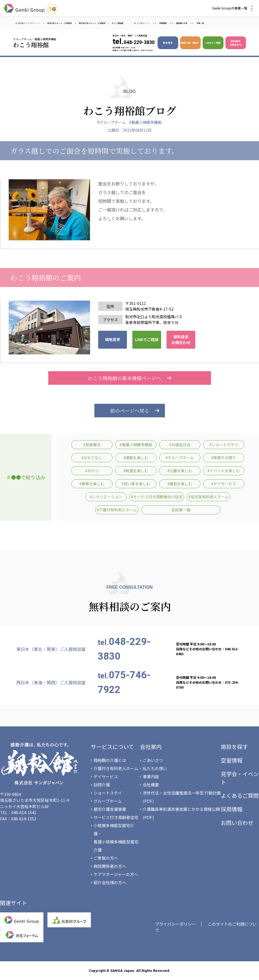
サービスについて (112, 747)
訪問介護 (102, 785)
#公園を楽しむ (180, 471)
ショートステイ (108, 793)
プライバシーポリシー (175, 924)
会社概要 (151, 785)
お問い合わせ (237, 823)
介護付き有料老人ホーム (116, 768)
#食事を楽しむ (92, 484)
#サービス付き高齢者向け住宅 (157, 497)
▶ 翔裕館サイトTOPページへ (28, 23)
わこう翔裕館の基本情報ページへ (130, 378)
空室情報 (232, 760)
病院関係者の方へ (110, 866)
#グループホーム (112, 122)
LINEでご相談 (213, 43)
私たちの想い (155, 768)
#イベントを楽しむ (224, 471)
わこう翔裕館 (118, 23)
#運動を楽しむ (136, 458)
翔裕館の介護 (182, 23)
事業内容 (151, 776)
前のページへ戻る (130, 411)
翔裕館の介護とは (110, 760)
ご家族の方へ (106, 858)
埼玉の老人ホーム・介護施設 (60, 23)
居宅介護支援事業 (110, 809)
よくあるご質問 (240, 795)
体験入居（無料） (190, 43)
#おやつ (92, 471)
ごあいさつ (153, 760)
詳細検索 (163, 23)
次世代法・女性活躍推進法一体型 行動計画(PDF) (182, 797)
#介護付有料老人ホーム (117, 510)
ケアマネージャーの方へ (116, 874)
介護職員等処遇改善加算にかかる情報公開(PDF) (181, 813)
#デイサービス (224, 484)
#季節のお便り (224, 458)
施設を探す (234, 747)
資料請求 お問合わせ (236, 43)
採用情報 (232, 809)
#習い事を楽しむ (136, 484)
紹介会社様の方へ (110, 882)
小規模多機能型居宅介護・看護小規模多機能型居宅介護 (116, 838)
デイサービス (106, 776)
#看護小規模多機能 (145, 122)
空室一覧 (200, 23)
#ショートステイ (224, 445)
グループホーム (108, 801)
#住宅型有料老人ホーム (209, 497)
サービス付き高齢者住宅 (116, 817)
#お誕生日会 (180, 445)
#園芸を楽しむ (180, 484)
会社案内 (151, 747)
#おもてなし (92, 458)
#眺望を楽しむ (136, 471)
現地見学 (168, 43)
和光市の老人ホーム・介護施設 (92, 23)
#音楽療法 (92, 445)
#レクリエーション (106, 497)
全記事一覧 (181, 510)
